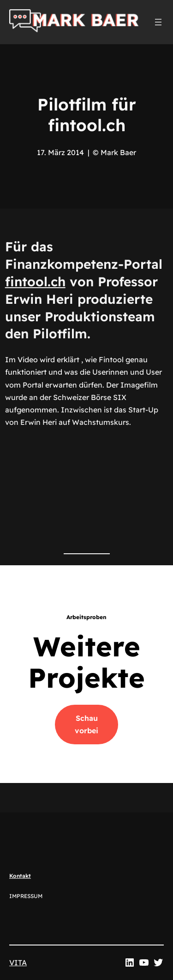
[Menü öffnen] (158, 22)
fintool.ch (35, 281)
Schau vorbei (86, 724)
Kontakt (20, 876)
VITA (18, 963)
